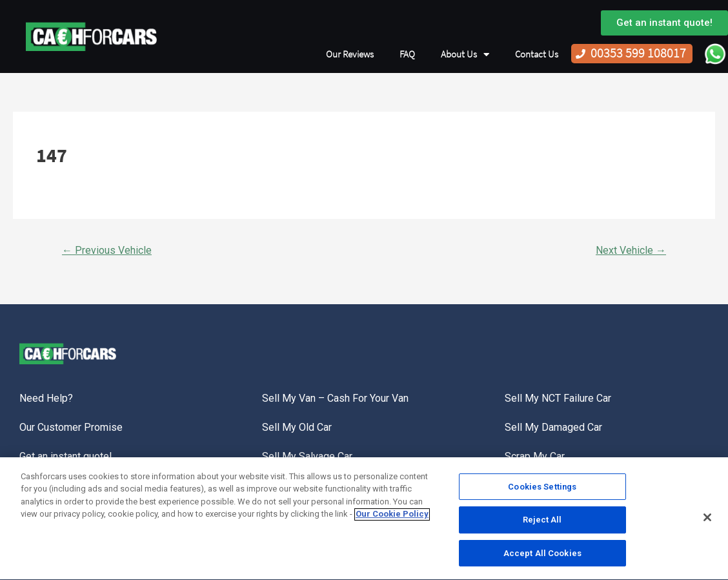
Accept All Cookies (542, 556)
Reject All (542, 523)
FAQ (407, 54)
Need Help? (46, 398)
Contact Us (537, 54)
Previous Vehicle (107, 250)
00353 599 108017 (638, 53)
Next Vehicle (631, 250)
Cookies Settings (542, 490)
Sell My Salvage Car (307, 456)
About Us (465, 55)
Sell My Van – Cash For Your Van (335, 398)
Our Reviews (350, 54)
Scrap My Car (535, 456)
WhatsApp (715, 54)
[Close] (707, 520)
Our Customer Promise (71, 427)
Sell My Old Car (297, 427)
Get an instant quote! (66, 456)
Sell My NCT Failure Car (558, 398)
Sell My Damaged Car (553, 427)
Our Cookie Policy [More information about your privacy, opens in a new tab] (392, 517)
